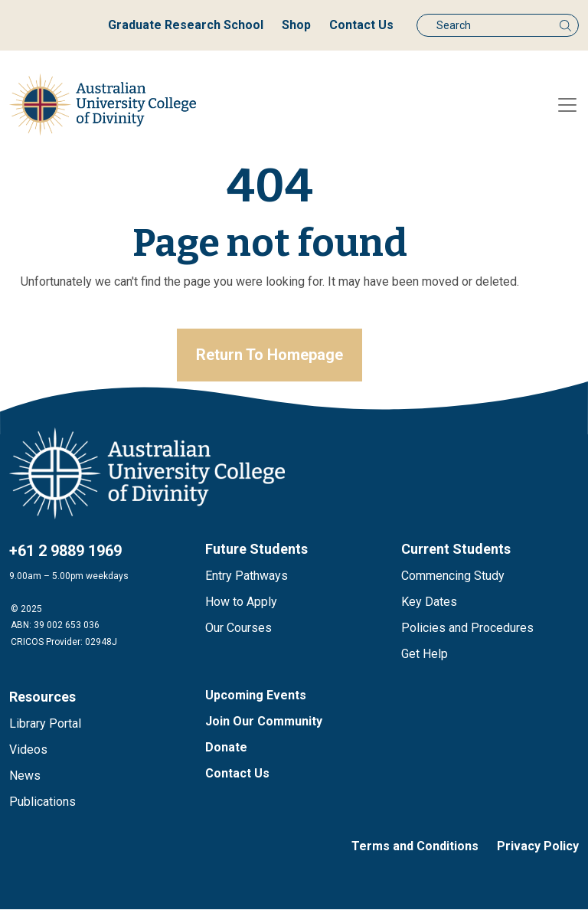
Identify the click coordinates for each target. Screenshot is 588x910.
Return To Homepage (269, 355)
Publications (42, 802)
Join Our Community (264, 722)
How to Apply (241, 602)
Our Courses (238, 628)
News (25, 776)
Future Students (256, 550)
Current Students (456, 550)
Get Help (425, 655)
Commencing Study (453, 576)
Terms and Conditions (415, 847)
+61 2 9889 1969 (65, 552)
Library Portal (45, 724)
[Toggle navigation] (567, 105)
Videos (28, 750)
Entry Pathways (247, 576)
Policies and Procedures (467, 628)
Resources (42, 697)
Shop (296, 25)
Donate (226, 748)
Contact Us (361, 25)
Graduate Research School (186, 25)
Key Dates (429, 602)
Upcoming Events (256, 696)
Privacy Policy (538, 847)
